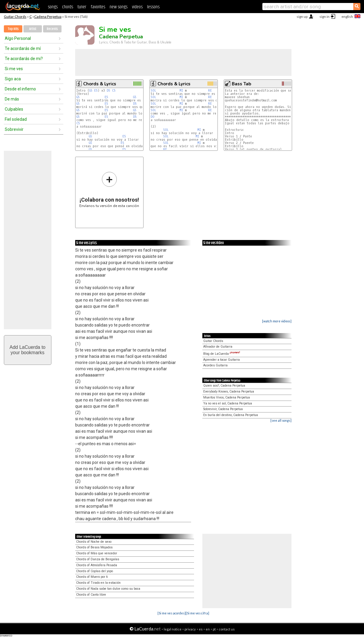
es (201, 629)
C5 (114, 91)
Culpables (14, 109)
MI (181, 91)
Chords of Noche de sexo (94, 542)
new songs (119, 7)
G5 (91, 91)
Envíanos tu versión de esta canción (109, 190)
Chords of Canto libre (91, 595)
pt (214, 629)
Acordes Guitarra (215, 365)
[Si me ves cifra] (197, 613)
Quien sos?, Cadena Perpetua (224, 386)
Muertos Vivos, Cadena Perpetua (227, 397)
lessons (153, 7)
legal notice (173, 629)
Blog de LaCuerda (222, 354)
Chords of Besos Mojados (94, 547)
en (208, 629)
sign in (324, 17)
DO (153, 117)
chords (68, 7)
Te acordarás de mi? (24, 59)
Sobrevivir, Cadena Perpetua (223, 409)
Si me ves (14, 69)
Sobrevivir (14, 129)
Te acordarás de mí (23, 48)
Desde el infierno (20, 89)
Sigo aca (13, 79)
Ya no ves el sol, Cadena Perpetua (228, 403)
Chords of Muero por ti (92, 577)
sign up (302, 17)
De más (12, 99)
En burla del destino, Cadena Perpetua (231, 415)
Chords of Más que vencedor (97, 553)
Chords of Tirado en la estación (98, 583)
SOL (153, 91)
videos (137, 7)
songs (53, 7)
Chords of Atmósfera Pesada (97, 565)
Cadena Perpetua (48, 17)
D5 (108, 91)
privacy (190, 629)
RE (210, 91)
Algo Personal (18, 38)
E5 (96, 91)
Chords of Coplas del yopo (94, 571)
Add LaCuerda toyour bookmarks (27, 350)
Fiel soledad (16, 119)
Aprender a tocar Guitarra (222, 360)
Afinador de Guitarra (218, 347)
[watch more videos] (277, 321)
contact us (227, 629)
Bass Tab (241, 84)
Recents (52, 29)
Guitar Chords (15, 17)
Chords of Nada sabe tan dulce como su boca (108, 589)
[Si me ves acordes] (172, 613)
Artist (33, 29)
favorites (98, 7)
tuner (82, 7)
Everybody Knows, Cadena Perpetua (229, 392)
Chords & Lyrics (100, 84)
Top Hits (13, 29)
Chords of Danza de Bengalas (98, 559)
